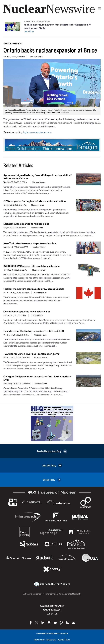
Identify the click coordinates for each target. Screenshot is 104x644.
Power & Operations (13, 43)
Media (68, 640)
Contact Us (52, 614)
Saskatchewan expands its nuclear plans (26, 224)
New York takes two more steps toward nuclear (30, 243)
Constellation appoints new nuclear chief (27, 311)
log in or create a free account (37, 132)
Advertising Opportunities (52, 606)
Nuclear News (36, 56)
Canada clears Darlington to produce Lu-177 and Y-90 (34, 331)
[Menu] (99, 9)
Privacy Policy (39, 640)
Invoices (61, 640)
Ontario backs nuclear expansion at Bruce (50, 50)
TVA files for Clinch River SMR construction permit (32, 354)
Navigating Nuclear (52, 610)
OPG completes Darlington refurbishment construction (35, 201)
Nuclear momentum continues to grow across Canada (34, 289)
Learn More (29, 31)
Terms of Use (51, 640)
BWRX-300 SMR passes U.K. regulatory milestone (32, 266)
